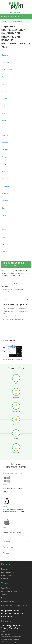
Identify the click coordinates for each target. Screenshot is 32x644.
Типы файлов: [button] (8, 547)
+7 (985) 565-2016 (10, 17)
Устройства (6, 588)
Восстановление (8, 572)
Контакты (5, 579)
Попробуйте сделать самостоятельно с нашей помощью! (14, 614)
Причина (5, 598)
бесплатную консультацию (15, 289)
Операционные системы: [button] (12, 473)
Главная (5, 569)
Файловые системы (9, 591)
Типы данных (7, 595)
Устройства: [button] (7, 541)
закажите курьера (7, 291)
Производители (8, 601)
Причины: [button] (6, 553)
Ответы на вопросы (9, 576)
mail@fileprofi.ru (11, 628)
